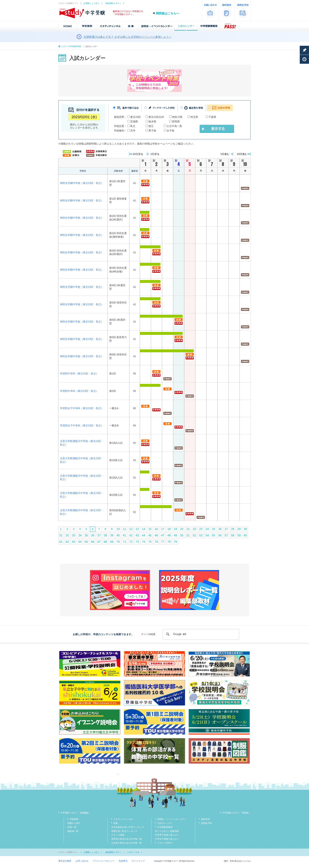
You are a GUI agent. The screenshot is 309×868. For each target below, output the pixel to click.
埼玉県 (194, 117)
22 (194, 529)
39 (112, 535)
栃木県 (152, 121)
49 (175, 535)
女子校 (170, 131)
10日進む (242, 154)
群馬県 (176, 121)
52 (194, 535)
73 (137, 542)
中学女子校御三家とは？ (167, 839)
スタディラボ (133, 852)
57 (226, 535)
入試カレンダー (165, 823)
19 (175, 529)
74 (144, 542)
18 (169, 529)
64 (80, 542)
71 (125, 542)
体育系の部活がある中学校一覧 (127, 839)
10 (118, 529)
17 (163, 529)
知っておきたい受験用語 (167, 831)
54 (207, 535)
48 (169, 535)
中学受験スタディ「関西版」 (237, 813)
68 (105, 542)
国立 (151, 126)
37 (99, 535)
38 (105, 535)
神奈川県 (177, 117)
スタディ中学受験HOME (71, 46)
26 (220, 529)
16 (156, 529)
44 (144, 535)
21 (188, 529)
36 (93, 535)
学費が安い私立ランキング (124, 831)
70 (118, 542)
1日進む (225, 154)
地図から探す (74, 823)
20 (182, 529)
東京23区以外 (156, 117)
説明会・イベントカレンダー (171, 819)
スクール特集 (118, 835)
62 (67, 542)
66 (93, 542)
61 (61, 542)
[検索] (200, 634)
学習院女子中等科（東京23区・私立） (82, 408)
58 (233, 535)
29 (239, 529)
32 (67, 535)
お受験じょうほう (91, 3)
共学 (133, 131)
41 (125, 535)
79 (175, 542)
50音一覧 (72, 827)
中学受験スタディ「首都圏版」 (76, 813)
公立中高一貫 (174, 126)
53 (201, 535)
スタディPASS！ (165, 843)
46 (156, 535)
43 (137, 535)
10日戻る (138, 154)
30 (245, 529)
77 (163, 542)
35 (86, 535)
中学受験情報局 (165, 827)
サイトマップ (138, 861)
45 (150, 535)
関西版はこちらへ (168, 13)
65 (86, 542)
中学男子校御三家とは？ (167, 835)
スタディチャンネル (123, 819)
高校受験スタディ (113, 3)
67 (99, 542)
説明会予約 (206, 823)
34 (80, 535)
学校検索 (74, 819)
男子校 (152, 131)
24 (207, 529)
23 (201, 529)
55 (214, 535)
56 (220, 535)
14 (144, 529)
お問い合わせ (82, 861)
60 (245, 535)
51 (188, 535)
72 (131, 542)
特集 (116, 823)
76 (156, 542)
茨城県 (134, 121)
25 (214, 529)
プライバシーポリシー (104, 861)
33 (74, 535)
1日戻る (155, 154)
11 (125, 529)
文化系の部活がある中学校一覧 (127, 843)
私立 (133, 126)
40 (118, 535)
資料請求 (205, 819)
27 (226, 529)
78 (169, 542)
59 (239, 535)
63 (74, 542)
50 (182, 535)
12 (131, 529)
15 (150, 529)
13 (137, 529)
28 (233, 529)
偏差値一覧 (73, 831)
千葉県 (212, 117)
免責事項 (123, 861)
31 (61, 535)
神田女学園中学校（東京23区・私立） (82, 183)
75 (150, 542)
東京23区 (136, 117)
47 (163, 535)
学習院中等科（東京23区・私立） (79, 374)
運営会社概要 (65, 861)
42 (131, 535)
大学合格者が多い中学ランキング (128, 827)
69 (112, 542)
